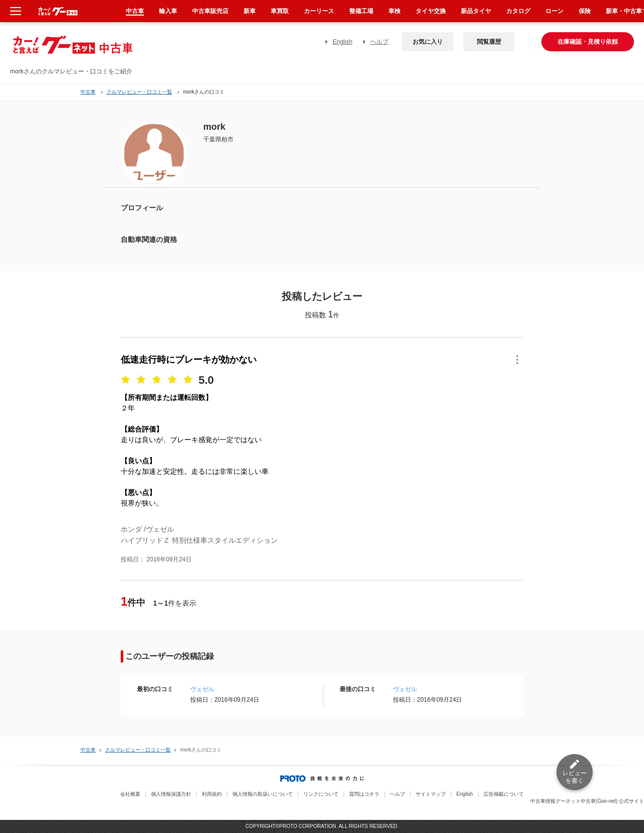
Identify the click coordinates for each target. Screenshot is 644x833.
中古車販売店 (210, 11)
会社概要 (130, 794)
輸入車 (168, 11)
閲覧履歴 (489, 42)
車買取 (280, 11)
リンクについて (321, 794)
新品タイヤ (476, 11)
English (342, 42)
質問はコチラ (364, 794)
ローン (554, 11)
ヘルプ (379, 42)
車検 (394, 11)
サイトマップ (431, 794)
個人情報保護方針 (171, 794)
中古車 (88, 92)
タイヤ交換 (431, 11)
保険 (585, 11)
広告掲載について (504, 794)
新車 (250, 11)
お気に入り (428, 42)
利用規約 (212, 794)
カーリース (319, 11)
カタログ (518, 11)
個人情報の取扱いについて (263, 794)
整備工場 (361, 11)
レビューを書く (575, 777)
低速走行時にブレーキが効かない (189, 360)
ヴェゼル (202, 689)
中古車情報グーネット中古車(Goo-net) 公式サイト (587, 801)
